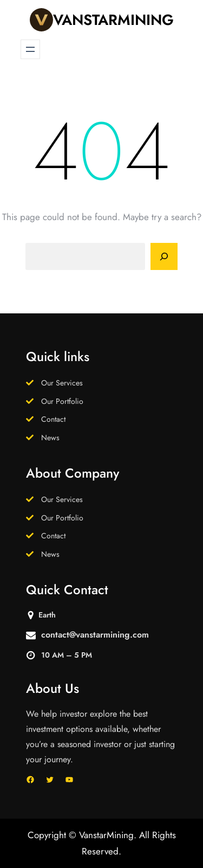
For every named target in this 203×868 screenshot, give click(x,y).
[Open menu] (30, 49)
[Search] (164, 256)
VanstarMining (113, 20)
